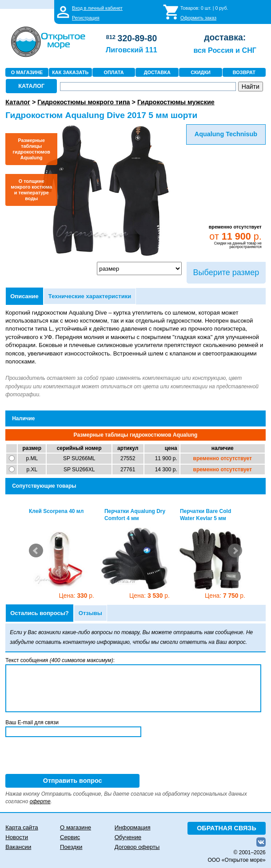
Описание (24, 296)
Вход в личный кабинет (97, 8)
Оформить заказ (198, 18)
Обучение (128, 837)
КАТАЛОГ (31, 86)
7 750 (225, 596)
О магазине (76, 827)
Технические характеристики (90, 296)
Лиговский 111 (132, 50)
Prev (36, 551)
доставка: (225, 37)
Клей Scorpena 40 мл (56, 511)
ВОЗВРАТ (244, 72)
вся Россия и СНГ (225, 50)
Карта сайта (22, 827)
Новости (17, 837)
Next (235, 551)
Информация (133, 827)
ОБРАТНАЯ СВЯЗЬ (227, 828)
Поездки (71, 847)
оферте (40, 801)
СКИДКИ (201, 72)
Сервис (70, 837)
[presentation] (73, 757)
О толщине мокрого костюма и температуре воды (31, 190)
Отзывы (90, 613)
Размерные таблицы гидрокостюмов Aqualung (32, 149)
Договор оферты (137, 847)
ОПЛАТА (114, 72)
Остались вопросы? (40, 613)
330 (77, 596)
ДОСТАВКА (157, 72)
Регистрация (86, 18)
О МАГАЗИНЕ (27, 72)
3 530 (149, 596)
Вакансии (18, 847)
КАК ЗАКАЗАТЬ (70, 72)
